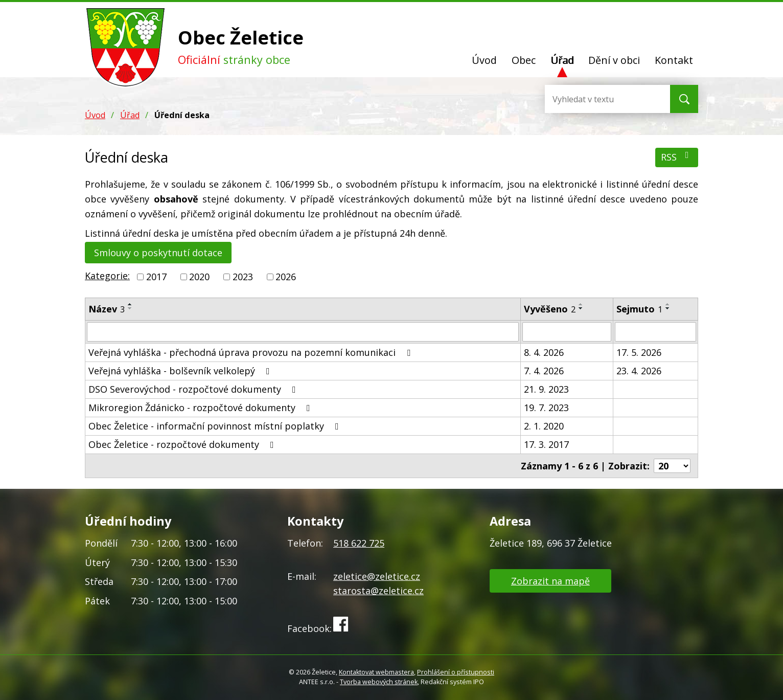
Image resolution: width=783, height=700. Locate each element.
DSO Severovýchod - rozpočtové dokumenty (194, 389)
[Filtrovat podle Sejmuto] (655, 332)
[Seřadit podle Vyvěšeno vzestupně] (581, 304)
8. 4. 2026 (544, 352)
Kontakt (674, 60)
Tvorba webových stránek (379, 682)
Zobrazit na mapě (550, 581)
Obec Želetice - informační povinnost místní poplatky (216, 426)
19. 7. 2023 (546, 408)
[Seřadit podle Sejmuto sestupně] (668, 308)
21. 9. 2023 (546, 389)
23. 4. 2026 (639, 371)
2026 (286, 277)
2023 (243, 277)
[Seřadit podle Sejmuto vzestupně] (668, 304)
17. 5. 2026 (639, 352)
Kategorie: (107, 276)
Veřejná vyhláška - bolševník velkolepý (181, 371)
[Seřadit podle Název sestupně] (130, 308)
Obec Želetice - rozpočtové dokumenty (183, 444)
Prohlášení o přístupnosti (456, 672)
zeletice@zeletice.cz (377, 576)
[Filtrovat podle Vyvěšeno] (567, 332)
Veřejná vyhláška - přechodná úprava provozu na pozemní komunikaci (251, 352)
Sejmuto (639, 309)
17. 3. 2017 (546, 444)
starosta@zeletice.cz (378, 591)
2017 (156, 277)
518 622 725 (359, 543)
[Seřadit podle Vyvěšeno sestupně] (581, 308)
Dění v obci (614, 60)
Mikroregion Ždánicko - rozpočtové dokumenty (201, 408)
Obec (524, 60)
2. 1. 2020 (544, 426)
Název (107, 309)
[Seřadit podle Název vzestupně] (130, 304)
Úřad (562, 60)
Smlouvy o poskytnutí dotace (158, 253)
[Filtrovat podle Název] (303, 332)
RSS (677, 157)
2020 (199, 277)
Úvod (484, 60)
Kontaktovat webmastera (376, 672)
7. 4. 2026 (544, 371)
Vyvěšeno (550, 309)
